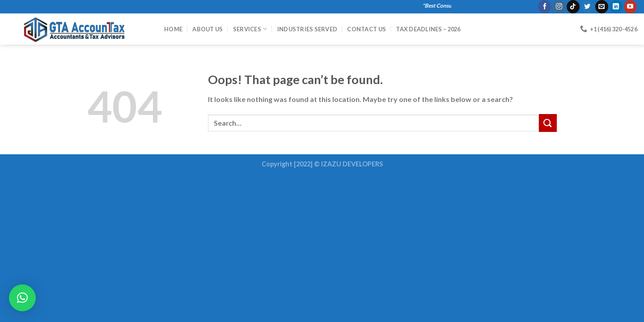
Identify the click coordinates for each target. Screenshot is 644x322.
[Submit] (548, 123)
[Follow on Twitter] (587, 7)
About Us (208, 29)
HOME (173, 29)
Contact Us (366, 29)
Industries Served (307, 29)
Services (250, 29)
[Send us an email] (602, 7)
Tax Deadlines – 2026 (428, 29)
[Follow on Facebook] (544, 7)
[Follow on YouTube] (630, 7)
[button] (22, 298)
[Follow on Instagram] (559, 7)
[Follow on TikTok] (573, 7)
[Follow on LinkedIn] (616, 7)
